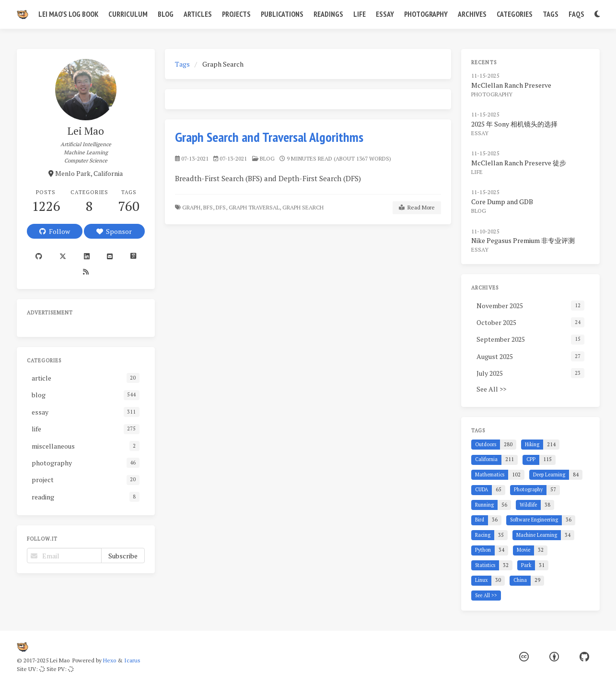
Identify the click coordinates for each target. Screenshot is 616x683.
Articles (198, 14)
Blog (166, 14)
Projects (236, 14)
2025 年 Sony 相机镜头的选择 (514, 124)
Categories (515, 14)
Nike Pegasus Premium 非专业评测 (523, 240)
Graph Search (304, 207)
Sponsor (114, 231)
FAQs (576, 14)
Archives (472, 14)
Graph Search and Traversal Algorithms (269, 137)
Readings (328, 14)
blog (267, 158)
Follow (55, 231)
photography (492, 94)
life (477, 172)
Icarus (132, 660)
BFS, (209, 207)
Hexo (110, 660)
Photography (426, 14)
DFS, (221, 207)
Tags (551, 14)
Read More (417, 208)
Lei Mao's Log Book (68, 14)
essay (480, 133)
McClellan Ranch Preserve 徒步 (519, 163)
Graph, (192, 207)
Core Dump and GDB (502, 202)
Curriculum (128, 14)
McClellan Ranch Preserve (511, 85)
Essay (385, 14)
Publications (282, 14)
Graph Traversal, (255, 207)
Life (360, 14)
